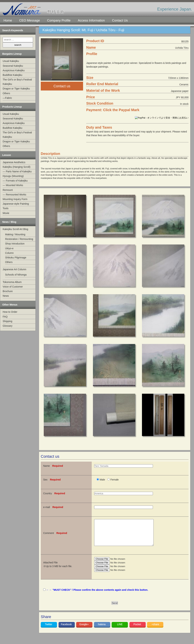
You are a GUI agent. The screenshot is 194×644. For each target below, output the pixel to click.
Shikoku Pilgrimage (16, 258)
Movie (6, 213)
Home (8, 20)
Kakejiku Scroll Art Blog (15, 229)
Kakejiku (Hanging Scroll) (16, 167)
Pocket (137, 630)
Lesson (7, 155)
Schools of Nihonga (16, 275)
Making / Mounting (15, 234)
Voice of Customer (13, 287)
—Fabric (7, 98)
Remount (8, 190)
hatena (102, 630)
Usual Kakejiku (11, 61)
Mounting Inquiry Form (15, 199)
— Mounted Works (13, 185)
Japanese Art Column (14, 269)
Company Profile (59, 20)
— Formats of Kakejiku (15, 181)
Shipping (7, 321)
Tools (6, 208)
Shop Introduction (15, 244)
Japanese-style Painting (16, 204)
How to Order (10, 312)
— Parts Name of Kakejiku (17, 171)
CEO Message (30, 20)
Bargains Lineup (12, 54)
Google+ (84, 630)
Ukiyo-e (9, 248)
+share (155, 630)
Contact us (62, 86)
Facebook (67, 630)
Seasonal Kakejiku (13, 66)
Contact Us (120, 20)
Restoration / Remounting (19, 239)
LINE (120, 630)
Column (9, 253)
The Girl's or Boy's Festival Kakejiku (17, 82)
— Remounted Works (14, 195)
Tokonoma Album (12, 282)
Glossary (7, 326)
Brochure (8, 291)
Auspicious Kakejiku (14, 70)
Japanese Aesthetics (14, 162)
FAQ (5, 317)
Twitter (49, 630)
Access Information (91, 20)
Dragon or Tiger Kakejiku (16, 89)
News (6, 296)
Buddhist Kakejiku (12, 75)
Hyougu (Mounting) (13, 176)
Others (6, 93)
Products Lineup (12, 107)
